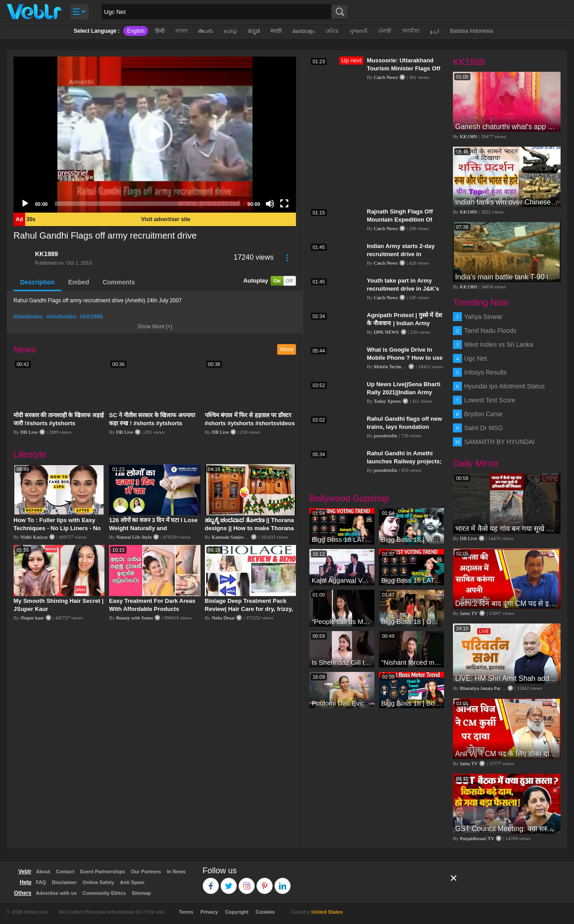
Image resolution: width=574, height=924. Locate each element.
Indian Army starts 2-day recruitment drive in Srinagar (401, 254)
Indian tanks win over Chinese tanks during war (507, 202)
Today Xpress (387, 401)
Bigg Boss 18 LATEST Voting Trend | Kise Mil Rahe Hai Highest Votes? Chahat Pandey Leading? (411, 580)
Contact (65, 872)
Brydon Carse (483, 414)
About (43, 872)
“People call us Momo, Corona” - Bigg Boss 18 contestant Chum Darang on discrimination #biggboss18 (342, 621)
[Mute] (270, 204)
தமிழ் (230, 31)
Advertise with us (56, 893)
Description (37, 282)
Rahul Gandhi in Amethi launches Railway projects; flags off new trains (404, 461)
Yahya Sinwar (483, 317)
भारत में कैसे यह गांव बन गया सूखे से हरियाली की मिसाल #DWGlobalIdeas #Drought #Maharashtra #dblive (507, 529)
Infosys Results (485, 372)
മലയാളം (304, 31)
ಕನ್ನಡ (254, 31)
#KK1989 (91, 317)
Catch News (386, 77)
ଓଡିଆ (332, 31)
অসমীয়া (411, 31)
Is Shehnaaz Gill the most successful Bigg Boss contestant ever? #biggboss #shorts (342, 662)
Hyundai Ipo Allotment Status (504, 386)
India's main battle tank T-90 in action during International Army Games (507, 277)
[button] (155, 135)
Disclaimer (65, 882)
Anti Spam (132, 882)
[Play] (25, 204)
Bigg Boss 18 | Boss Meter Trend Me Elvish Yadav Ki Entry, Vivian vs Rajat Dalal (411, 703)
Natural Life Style (134, 537)
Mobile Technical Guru (397, 366)
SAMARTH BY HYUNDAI (499, 442)
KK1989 (46, 254)
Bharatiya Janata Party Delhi (488, 688)
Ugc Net (476, 358)
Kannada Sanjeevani (232, 537)
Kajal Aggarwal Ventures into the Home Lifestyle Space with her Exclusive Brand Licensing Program (342, 580)
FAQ (41, 882)
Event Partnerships (103, 872)
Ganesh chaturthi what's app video (507, 127)
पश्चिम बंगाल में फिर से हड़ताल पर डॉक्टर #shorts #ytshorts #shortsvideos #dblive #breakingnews (250, 423)
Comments (119, 282)
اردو (435, 31)
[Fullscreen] (284, 204)
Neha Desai (223, 618)
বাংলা (181, 31)
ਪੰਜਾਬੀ (385, 31)
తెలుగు (206, 31)
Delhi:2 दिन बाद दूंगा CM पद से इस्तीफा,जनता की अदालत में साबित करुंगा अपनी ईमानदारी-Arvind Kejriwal (507, 604)
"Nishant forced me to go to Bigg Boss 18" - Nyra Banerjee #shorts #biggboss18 (411, 662)
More (287, 349)
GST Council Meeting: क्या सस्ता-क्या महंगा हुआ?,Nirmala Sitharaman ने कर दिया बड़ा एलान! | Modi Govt (507, 829)
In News (176, 872)
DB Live (29, 432)
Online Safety (98, 882)
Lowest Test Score (490, 400)
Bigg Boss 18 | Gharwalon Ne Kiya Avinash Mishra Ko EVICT (411, 621)
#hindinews (28, 317)
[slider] (148, 204)
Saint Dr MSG (483, 428)
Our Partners (146, 872)
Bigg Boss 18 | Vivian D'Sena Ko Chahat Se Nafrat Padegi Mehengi (411, 539)
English (136, 31)
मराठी (276, 31)
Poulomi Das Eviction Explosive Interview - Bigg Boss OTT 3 (342, 703)
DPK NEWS (387, 332)
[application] (155, 135)
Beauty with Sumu (135, 618)
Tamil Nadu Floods (490, 331)
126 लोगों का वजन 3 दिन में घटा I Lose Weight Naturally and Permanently (153, 528)
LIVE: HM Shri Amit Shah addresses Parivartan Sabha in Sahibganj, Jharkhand (507, 678)
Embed (79, 282)
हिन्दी (160, 31)
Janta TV (469, 613)
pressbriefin (386, 436)
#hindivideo (61, 317)
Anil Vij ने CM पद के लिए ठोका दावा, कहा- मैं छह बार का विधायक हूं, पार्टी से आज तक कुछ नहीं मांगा (507, 754)
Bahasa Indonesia (471, 31)
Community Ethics (104, 893)
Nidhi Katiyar (34, 537)
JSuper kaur (32, 618)
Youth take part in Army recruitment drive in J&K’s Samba (403, 289)
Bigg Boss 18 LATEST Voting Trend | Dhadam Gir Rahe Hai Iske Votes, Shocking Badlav (342, 539)
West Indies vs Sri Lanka (499, 344)
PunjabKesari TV (477, 838)
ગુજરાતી (358, 31)
